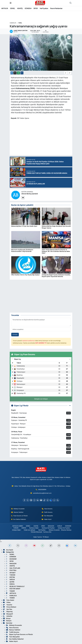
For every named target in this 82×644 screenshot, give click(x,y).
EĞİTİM (10, 577)
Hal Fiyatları (44, 8)
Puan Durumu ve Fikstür (19, 516)
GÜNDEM (28, 8)
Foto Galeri (9, 600)
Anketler (8, 616)
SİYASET (11, 573)
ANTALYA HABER (16, 526)
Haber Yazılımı (38, 537)
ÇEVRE (10, 582)
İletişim (7, 621)
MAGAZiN (50, 526)
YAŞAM (10, 591)
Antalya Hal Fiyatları (63, 528)
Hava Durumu (47, 509)
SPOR (36, 8)
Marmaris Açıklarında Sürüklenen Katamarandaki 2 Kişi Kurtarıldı (22, 251)
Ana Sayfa (8, 550)
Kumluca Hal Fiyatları (47, 528)
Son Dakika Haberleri (19, 519)
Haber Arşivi (47, 519)
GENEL (13, 8)
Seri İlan (8, 609)
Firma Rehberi (10, 607)
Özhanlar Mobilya (66, 530)
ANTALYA (5, 8)
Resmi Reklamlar (56, 8)
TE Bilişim (46, 537)
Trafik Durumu (47, 512)
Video (7, 602)
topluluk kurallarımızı (28, 341)
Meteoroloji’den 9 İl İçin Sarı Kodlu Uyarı (24, 226)
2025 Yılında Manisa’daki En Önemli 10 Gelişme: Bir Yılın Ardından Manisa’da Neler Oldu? (56, 251)
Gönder (15, 334)
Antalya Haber (15, 530)
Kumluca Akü (47, 532)
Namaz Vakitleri (17, 512)
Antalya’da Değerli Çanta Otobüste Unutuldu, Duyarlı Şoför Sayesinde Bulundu (56, 276)
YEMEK (10, 598)
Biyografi (8, 614)
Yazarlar (8, 605)
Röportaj (8, 612)
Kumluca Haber (33, 528)
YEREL (20, 23)
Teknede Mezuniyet (36, 532)
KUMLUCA (11, 596)
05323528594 (42, 490)
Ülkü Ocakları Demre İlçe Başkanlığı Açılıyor (25, 275)
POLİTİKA (11, 570)
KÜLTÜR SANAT (13, 589)
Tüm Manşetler (47, 516)
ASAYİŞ (20, 8)
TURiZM (15, 528)
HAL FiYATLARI (13, 568)
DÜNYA (23, 528)
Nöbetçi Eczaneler (18, 509)
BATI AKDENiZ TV (41, 343)
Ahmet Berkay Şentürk (30, 194)
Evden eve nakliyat (28, 530)
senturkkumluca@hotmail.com (42, 493)
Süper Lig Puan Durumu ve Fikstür (19, 634)
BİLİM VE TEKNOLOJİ (15, 586)
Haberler (13, 23)
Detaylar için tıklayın (41, 399)
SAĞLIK (59, 526)
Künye (7, 618)
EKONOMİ (67, 526)
